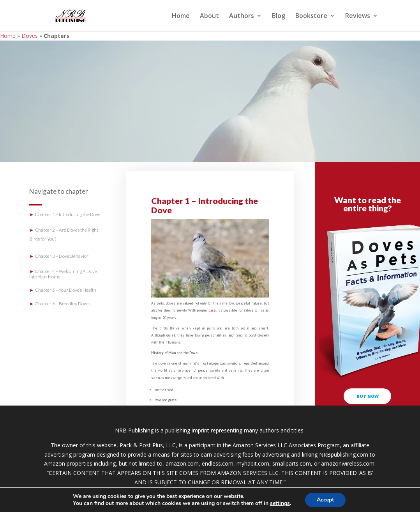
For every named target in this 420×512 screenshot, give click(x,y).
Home (181, 16)
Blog (279, 16)
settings (280, 503)
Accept (325, 500)
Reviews (358, 16)
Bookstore (311, 16)
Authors (242, 16)
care (212, 310)
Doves (30, 36)
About (209, 16)
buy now (368, 396)
